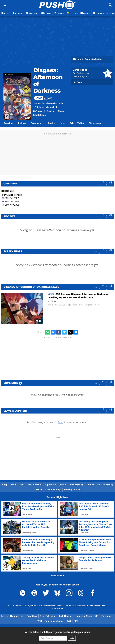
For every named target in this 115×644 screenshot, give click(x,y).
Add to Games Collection (87, 59)
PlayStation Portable (53, 103)
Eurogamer (107, 616)
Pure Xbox (32, 616)
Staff (22, 485)
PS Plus (97, 305)
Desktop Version (72, 490)
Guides (52, 123)
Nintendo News (84, 616)
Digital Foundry (66, 616)
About (14, 485)
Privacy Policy (76, 485)
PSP (81, 305)
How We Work (35, 485)
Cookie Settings (53, 490)
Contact (63, 485)
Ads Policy (108, 485)
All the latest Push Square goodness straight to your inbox (57, 632)
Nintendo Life (17, 616)
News (63, 123)
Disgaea (88, 305)
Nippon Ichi (72, 305)
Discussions (95, 123)
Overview (8, 123)
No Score (78, 82)
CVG (69, 621)
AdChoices (80, 606)
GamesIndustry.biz (54, 621)
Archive (39, 490)
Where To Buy (77, 123)
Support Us (50, 485)
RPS (76, 621)
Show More (58, 576)
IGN (97, 616)
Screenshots (37, 123)
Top (5, 485)
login (61, 422)
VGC (40, 621)
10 (39, 321)
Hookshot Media (22, 606)
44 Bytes (70, 606)
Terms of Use (93, 485)
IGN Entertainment (47, 606)
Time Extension (48, 616)
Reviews (22, 123)
